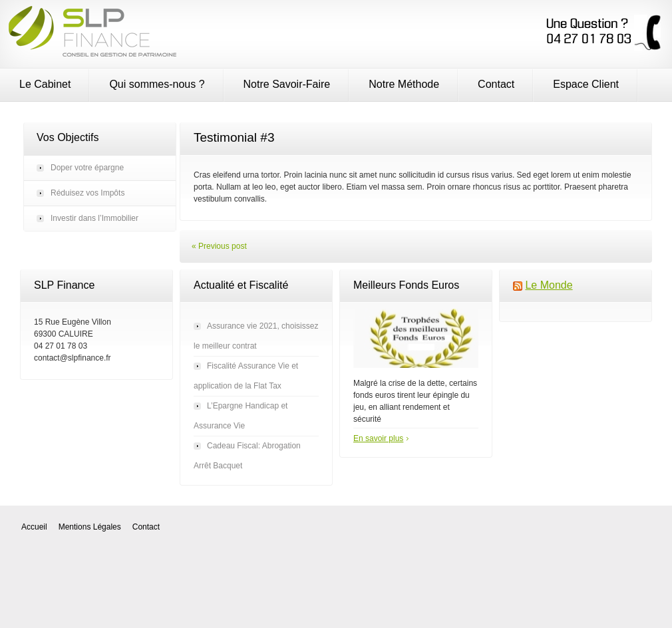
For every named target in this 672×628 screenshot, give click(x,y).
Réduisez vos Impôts (87, 193)
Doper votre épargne (87, 168)
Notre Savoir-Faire (287, 84)
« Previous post (219, 246)
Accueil (34, 527)
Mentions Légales (90, 527)
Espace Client (586, 84)
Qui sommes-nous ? (157, 84)
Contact (496, 84)
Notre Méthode (404, 84)
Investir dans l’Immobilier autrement (94, 222)
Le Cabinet (45, 84)
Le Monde (549, 285)
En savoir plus (378, 438)
